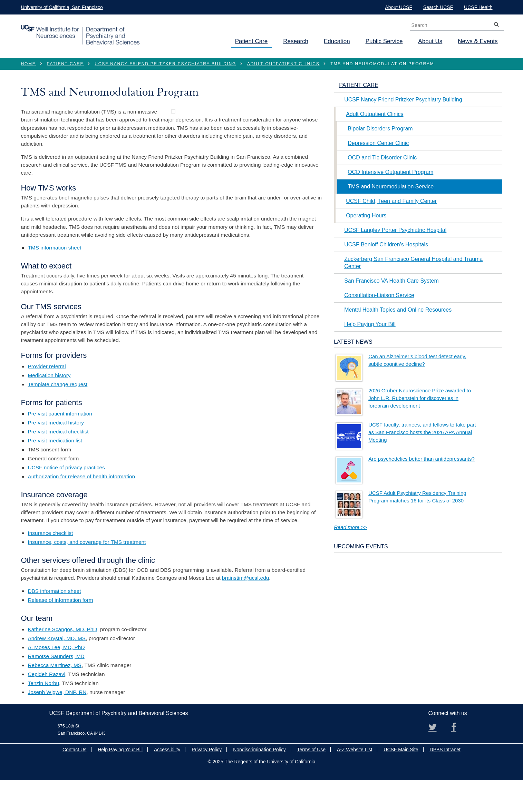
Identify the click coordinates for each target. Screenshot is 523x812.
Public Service (384, 41)
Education (337, 41)
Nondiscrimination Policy (259, 782)
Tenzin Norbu (43, 715)
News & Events (478, 41)
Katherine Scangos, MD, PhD (62, 661)
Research (296, 41)
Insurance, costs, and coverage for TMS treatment (87, 574)
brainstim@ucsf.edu (245, 610)
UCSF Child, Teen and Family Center (391, 201)
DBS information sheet (54, 623)
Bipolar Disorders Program (380, 129)
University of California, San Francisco (62, 7)
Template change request (57, 416)
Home (28, 64)
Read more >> (350, 527)
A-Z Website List (355, 782)
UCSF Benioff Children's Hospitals (386, 244)
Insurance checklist (50, 565)
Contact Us (74, 782)
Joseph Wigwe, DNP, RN (57, 724)
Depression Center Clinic (378, 143)
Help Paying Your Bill (370, 324)
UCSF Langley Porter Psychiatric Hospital (395, 230)
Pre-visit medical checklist (58, 463)
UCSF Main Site (401, 782)
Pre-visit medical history (56, 454)
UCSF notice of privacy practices (66, 499)
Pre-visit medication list (55, 472)
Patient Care (251, 41)
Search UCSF (438, 7)
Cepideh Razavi (46, 706)
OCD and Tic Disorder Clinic (382, 158)
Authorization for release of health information (81, 508)
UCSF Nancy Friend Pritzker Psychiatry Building (165, 64)
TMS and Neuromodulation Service (391, 187)
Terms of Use (311, 782)
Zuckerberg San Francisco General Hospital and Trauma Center (413, 263)
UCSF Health (478, 7)
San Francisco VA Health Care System (391, 281)
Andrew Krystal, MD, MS (57, 670)
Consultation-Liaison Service (379, 295)
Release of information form (60, 632)
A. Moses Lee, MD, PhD (56, 679)
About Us (430, 41)
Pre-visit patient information (60, 445)
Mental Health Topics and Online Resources (398, 310)
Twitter (435, 762)
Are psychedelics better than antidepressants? (422, 459)
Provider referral (47, 398)
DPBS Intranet (445, 782)
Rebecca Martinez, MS (55, 697)
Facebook (458, 762)
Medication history (49, 407)
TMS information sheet (54, 280)
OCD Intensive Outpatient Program (390, 172)
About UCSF (399, 7)
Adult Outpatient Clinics (283, 64)
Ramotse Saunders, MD (56, 688)
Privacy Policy (207, 782)
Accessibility (167, 782)
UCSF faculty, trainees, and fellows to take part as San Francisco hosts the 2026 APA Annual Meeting (422, 432)
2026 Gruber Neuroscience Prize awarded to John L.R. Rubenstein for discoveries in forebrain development (420, 398)
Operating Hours (366, 216)
